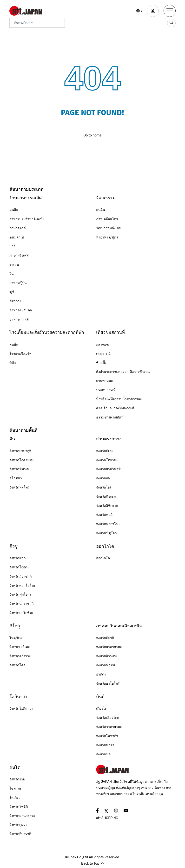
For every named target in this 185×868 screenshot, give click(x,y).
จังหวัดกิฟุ (103, 478)
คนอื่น (14, 210)
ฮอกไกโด (105, 546)
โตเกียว (15, 798)
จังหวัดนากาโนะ (108, 524)
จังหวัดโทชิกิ (19, 807)
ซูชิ (12, 292)
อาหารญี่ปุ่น (18, 283)
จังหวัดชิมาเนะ (20, 469)
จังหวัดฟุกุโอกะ (20, 595)
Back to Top (92, 864)
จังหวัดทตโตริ (20, 487)
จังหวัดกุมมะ (18, 825)
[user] (153, 11)
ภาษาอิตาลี (18, 228)
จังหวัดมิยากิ (105, 638)
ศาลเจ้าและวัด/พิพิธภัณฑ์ (115, 408)
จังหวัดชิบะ (18, 779)
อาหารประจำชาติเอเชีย (27, 219)
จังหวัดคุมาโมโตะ (23, 586)
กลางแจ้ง (103, 344)
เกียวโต (102, 709)
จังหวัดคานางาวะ (22, 816)
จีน (12, 274)
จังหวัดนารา (105, 745)
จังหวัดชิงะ (104, 754)
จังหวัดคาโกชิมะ (22, 613)
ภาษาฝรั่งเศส (19, 255)
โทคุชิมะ (16, 638)
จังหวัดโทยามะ (107, 460)
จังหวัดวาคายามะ (109, 727)
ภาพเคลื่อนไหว (107, 219)
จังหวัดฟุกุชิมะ (106, 665)
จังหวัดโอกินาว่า (21, 709)
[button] (140, 11)
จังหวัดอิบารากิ (20, 834)
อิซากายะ (16, 301)
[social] (97, 811)
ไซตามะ (16, 788)
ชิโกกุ (15, 626)
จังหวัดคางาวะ (20, 656)
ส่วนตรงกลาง (109, 439)
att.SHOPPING (107, 818)
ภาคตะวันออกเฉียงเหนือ (119, 626)
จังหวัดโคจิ (17, 665)
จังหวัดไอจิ (104, 487)
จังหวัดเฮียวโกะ (108, 718)
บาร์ (12, 246)
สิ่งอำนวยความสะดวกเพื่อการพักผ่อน (123, 372)
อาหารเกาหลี (19, 319)
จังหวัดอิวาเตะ (107, 656)
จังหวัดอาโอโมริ (108, 684)
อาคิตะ (101, 674)
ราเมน (14, 265)
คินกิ (100, 697)
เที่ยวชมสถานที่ (110, 332)
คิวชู (13, 546)
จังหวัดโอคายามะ (22, 460)
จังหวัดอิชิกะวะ (107, 506)
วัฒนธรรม (106, 198)
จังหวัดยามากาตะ (109, 647)
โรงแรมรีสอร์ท (20, 354)
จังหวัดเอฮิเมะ (20, 647)
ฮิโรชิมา (16, 478)
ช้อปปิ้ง (101, 363)
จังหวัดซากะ (18, 558)
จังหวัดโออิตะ (19, 567)
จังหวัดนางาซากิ (21, 604)
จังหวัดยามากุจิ (20, 451)
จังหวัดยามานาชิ (108, 469)
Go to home (93, 135)
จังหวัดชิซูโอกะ (107, 533)
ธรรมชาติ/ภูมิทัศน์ (110, 417)
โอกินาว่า (18, 697)
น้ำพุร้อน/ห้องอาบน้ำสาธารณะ (119, 399)
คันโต (15, 767)
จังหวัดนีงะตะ (106, 497)
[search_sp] (171, 23)
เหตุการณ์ (103, 354)
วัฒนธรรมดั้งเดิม (109, 228)
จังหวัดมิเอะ (105, 451)
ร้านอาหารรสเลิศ (26, 198)
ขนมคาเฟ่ (17, 237)
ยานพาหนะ (105, 381)
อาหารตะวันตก (21, 310)
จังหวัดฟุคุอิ (104, 515)
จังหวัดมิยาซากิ (20, 576)
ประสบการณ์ (106, 390)
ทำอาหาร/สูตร (107, 237)
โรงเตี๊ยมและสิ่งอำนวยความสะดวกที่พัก (47, 332)
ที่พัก (13, 363)
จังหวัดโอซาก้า (107, 736)
